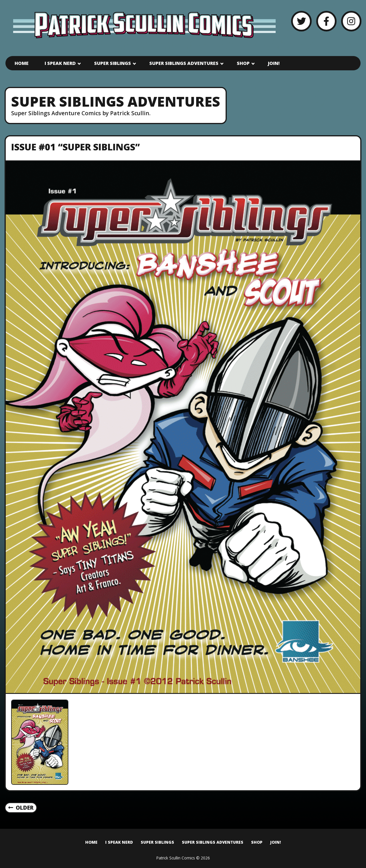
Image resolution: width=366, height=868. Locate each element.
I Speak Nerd (60, 63)
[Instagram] (351, 21)
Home (22, 63)
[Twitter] (301, 21)
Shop (243, 63)
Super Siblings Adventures (184, 63)
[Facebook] (326, 21)
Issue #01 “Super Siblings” (75, 147)
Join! (274, 63)
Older (21, 808)
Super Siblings (113, 63)
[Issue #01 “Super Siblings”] (183, 427)
